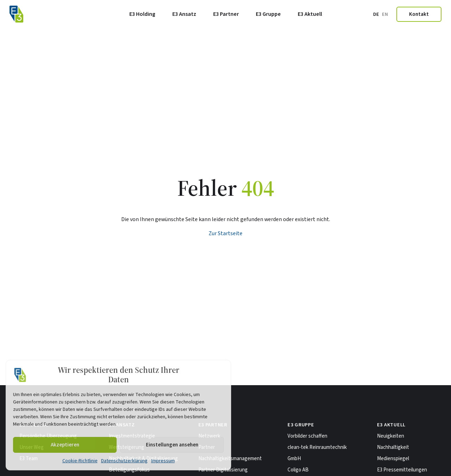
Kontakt (419, 14)
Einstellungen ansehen (172, 445)
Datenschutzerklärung (124, 461)
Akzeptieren (65, 445)
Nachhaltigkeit (393, 447)
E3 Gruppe (268, 14)
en (385, 14)
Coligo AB (298, 470)
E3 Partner (226, 14)
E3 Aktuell (310, 14)
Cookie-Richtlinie (80, 461)
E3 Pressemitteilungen (402, 470)
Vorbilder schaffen (307, 436)
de (376, 14)
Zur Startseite (225, 233)
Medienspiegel (393, 459)
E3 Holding (142, 14)
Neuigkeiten (391, 436)
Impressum (163, 461)
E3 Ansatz (184, 14)
